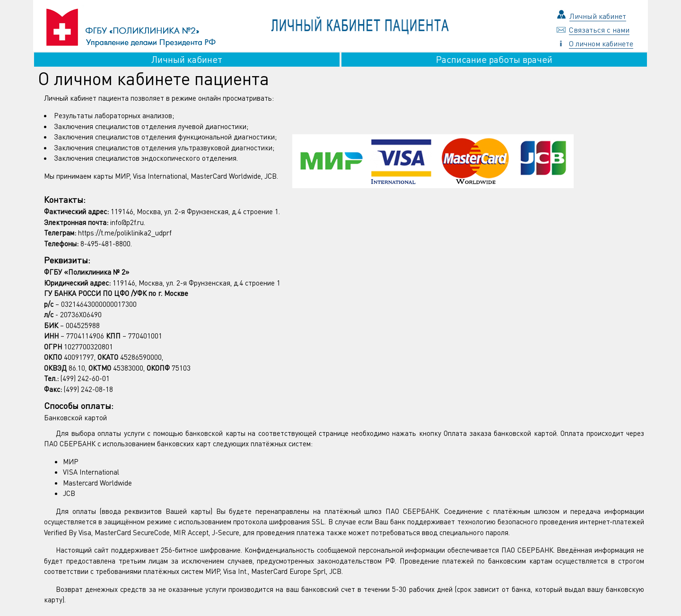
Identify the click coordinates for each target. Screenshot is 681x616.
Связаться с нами (599, 30)
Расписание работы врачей (494, 60)
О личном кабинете (601, 43)
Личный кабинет (598, 16)
